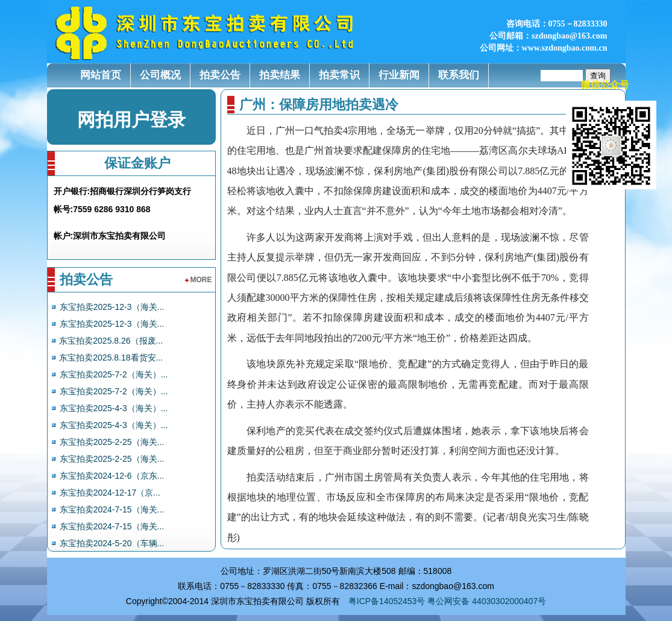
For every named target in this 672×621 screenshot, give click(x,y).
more (199, 280)
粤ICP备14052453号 (387, 601)
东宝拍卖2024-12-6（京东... (112, 476)
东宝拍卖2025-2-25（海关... (112, 442)
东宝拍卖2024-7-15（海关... (112, 509)
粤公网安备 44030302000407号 (487, 601)
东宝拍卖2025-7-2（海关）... (114, 374)
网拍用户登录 (131, 120)
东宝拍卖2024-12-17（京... (110, 493)
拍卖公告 (220, 75)
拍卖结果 (280, 75)
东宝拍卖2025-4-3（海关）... (114, 408)
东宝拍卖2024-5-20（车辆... (112, 543)
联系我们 (459, 75)
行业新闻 (399, 75)
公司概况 (160, 75)
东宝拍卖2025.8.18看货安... (111, 358)
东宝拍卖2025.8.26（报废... (111, 341)
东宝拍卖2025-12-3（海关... (112, 307)
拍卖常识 (339, 75)
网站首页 (101, 75)
